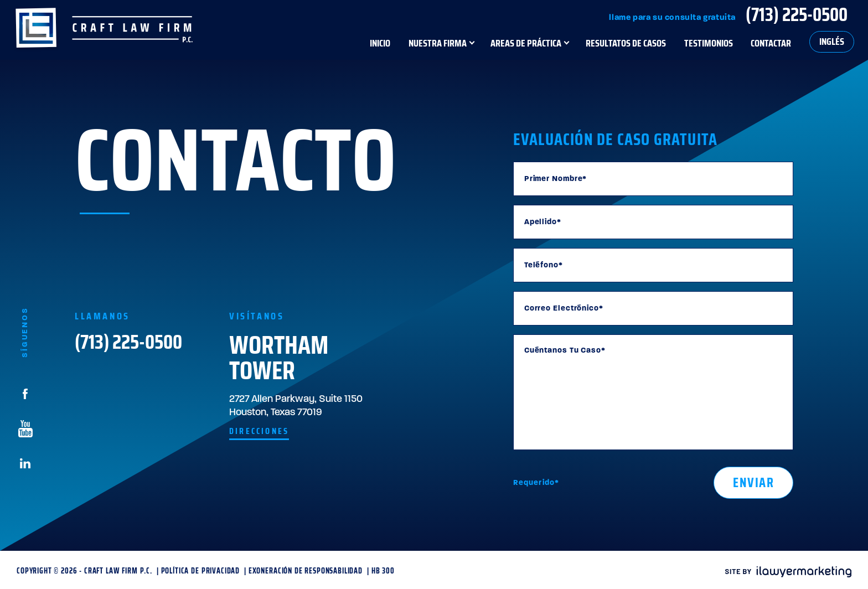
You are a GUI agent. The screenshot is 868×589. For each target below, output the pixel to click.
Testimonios (709, 43)
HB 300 (383, 571)
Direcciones (259, 431)
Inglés (832, 42)
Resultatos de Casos (626, 43)
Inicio (380, 43)
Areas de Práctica (526, 43)
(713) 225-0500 (797, 14)
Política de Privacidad (200, 571)
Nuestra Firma (438, 43)
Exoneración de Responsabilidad (306, 571)
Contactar (771, 43)
